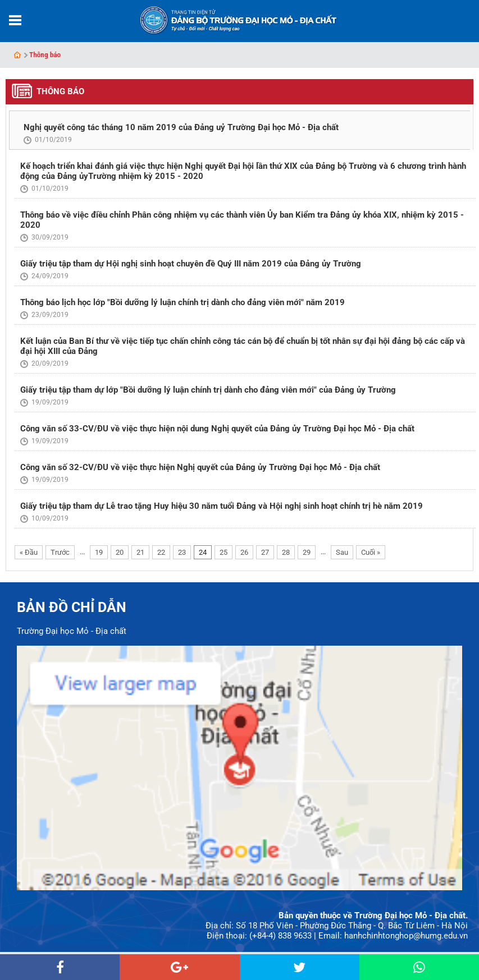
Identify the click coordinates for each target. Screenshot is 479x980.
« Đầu (29, 552)
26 (244, 552)
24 (203, 552)
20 (120, 552)
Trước (60, 552)
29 (307, 552)
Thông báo (45, 55)
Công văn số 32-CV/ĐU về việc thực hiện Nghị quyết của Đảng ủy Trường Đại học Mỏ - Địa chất (200, 467)
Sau (342, 552)
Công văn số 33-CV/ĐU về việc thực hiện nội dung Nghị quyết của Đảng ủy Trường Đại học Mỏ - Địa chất (217, 429)
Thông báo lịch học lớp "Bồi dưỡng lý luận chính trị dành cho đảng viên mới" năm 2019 (183, 302)
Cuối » (371, 552)
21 (140, 552)
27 (265, 552)
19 (99, 552)
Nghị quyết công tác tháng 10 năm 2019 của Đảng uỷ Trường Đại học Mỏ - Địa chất (181, 127)
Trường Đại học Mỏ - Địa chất (72, 631)
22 (161, 552)
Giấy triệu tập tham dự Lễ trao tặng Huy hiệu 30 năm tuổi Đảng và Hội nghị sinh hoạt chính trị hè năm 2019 (222, 506)
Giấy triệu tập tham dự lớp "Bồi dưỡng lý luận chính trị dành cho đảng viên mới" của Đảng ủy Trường (208, 390)
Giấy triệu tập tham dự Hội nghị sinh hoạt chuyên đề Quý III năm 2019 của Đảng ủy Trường (191, 264)
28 (286, 552)
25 (223, 552)
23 (182, 552)
